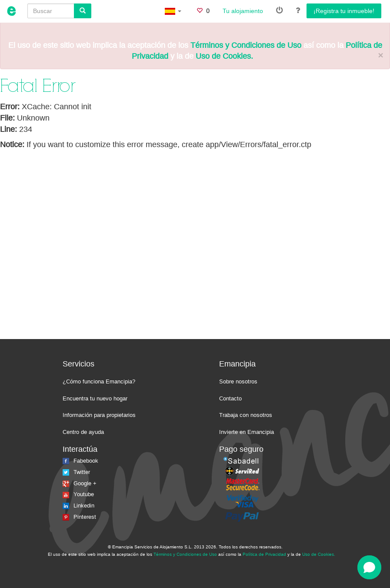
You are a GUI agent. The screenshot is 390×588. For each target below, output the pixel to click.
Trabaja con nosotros (246, 415)
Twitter (76, 472)
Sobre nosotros (238, 381)
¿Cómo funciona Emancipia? (99, 381)
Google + (80, 483)
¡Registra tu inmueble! (344, 11)
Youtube (78, 494)
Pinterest (79, 517)
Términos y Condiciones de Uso (246, 45)
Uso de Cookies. (224, 56)
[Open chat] (369, 567)
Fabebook (80, 461)
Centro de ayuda (83, 432)
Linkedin (78, 506)
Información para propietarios (99, 415)
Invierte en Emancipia (247, 432)
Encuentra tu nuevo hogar (95, 398)
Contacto (230, 398)
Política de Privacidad (264, 554)
